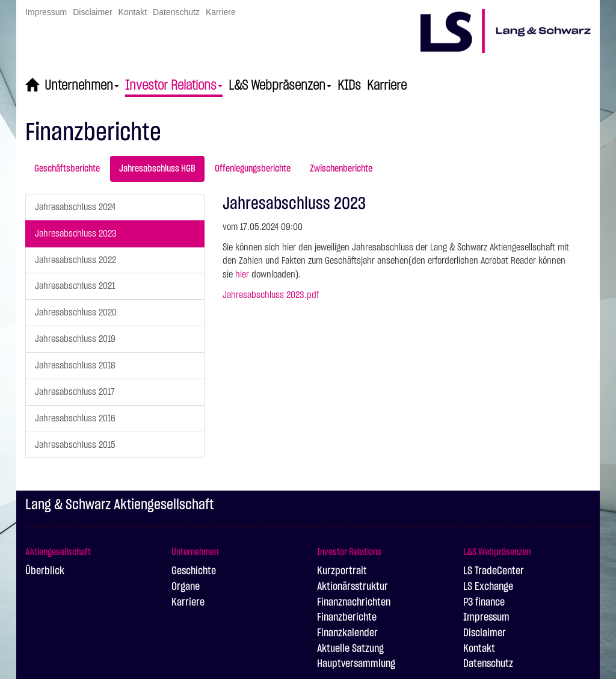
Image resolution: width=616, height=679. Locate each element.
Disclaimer (92, 12)
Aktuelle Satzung (350, 649)
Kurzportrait (342, 571)
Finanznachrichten (354, 603)
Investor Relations (174, 85)
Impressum (46, 12)
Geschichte (194, 571)
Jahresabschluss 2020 (76, 312)
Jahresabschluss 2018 (75, 365)
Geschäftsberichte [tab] (67, 169)
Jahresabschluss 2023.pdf (271, 295)
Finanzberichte (347, 618)
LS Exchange (488, 587)
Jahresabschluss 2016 (75, 418)
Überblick (45, 571)
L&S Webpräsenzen (280, 85)
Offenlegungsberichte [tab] (253, 169)
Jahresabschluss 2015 (75, 445)
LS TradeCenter (494, 571)
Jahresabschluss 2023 (76, 234)
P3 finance (484, 603)
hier (242, 274)
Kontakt (133, 12)
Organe (186, 587)
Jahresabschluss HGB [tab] (157, 169)
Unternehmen (82, 85)
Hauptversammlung (356, 664)
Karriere (221, 12)
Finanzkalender (347, 633)
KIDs (349, 85)
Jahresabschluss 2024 (75, 207)
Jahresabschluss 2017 (75, 392)
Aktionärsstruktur (353, 587)
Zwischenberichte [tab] (341, 169)
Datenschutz (176, 12)
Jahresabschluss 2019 (75, 339)
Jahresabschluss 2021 (75, 286)
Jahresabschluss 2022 (75, 260)
